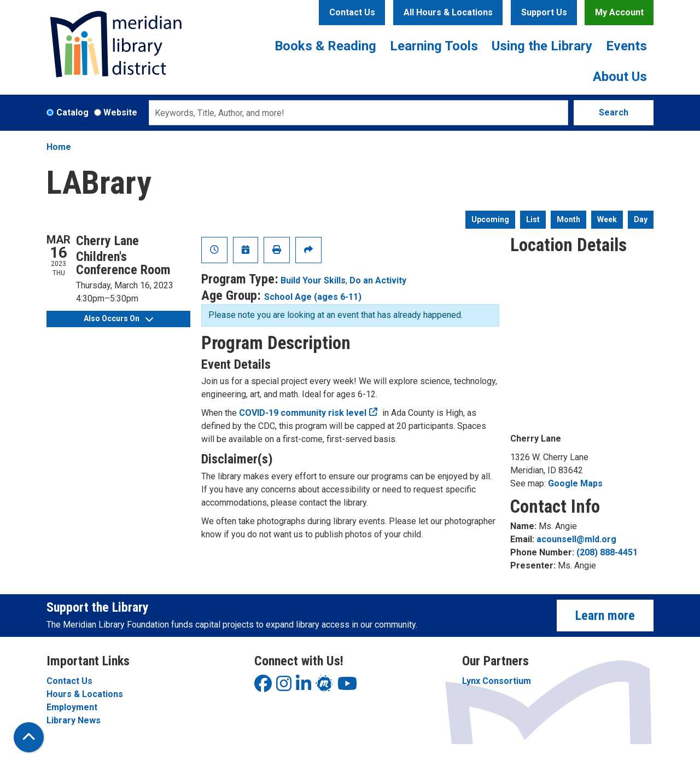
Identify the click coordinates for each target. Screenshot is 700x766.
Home (59, 147)
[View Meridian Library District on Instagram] (284, 687)
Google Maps (575, 483)
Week (607, 219)
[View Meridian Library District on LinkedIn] (304, 687)
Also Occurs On (118, 318)
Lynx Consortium (497, 681)
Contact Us (352, 12)
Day (641, 219)
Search (614, 112)
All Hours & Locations (448, 12)
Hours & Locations (85, 694)
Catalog (72, 112)
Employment (72, 707)
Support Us (544, 12)
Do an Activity (378, 280)
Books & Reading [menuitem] (325, 46)
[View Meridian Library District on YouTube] (347, 687)
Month (568, 219)
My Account (619, 12)
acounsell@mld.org (576, 539)
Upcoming (490, 219)
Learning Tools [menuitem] (434, 46)
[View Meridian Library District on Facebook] (263, 687)
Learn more (605, 616)
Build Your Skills (313, 280)
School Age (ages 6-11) (313, 297)
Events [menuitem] (626, 46)
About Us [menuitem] (620, 77)
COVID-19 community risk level (303, 413)
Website (120, 112)
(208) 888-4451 (607, 552)
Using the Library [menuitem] (542, 46)
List (533, 219)
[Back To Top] (29, 737)
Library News (74, 720)
